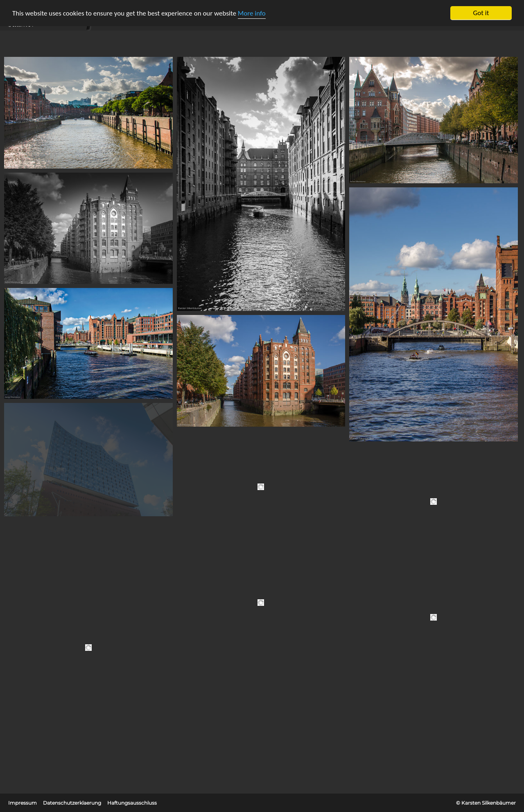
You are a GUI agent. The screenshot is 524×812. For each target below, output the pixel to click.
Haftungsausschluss (132, 803)
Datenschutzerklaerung (72, 803)
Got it (481, 13)
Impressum (23, 803)
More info (252, 13)
